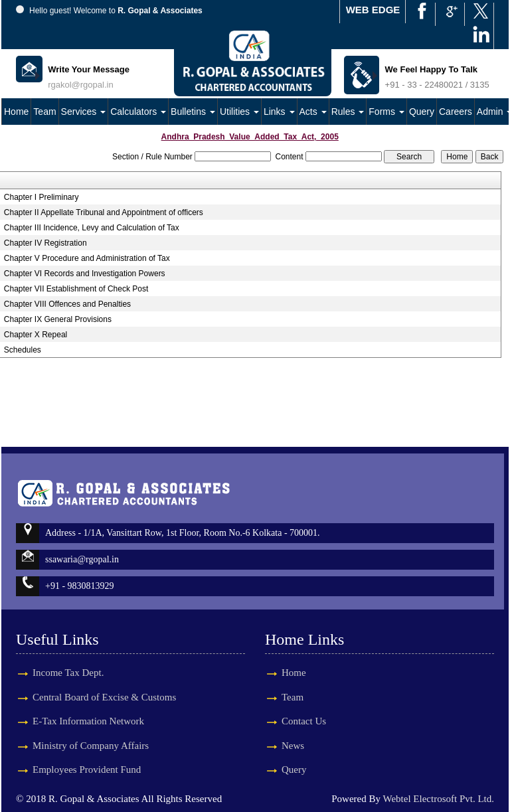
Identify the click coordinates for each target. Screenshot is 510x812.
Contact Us (292, 721)
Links (279, 112)
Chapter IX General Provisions (58, 319)
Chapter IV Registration (45, 243)
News (281, 746)
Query (422, 112)
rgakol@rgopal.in (80, 85)
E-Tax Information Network (88, 709)
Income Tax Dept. (68, 661)
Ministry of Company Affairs (91, 734)
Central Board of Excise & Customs (104, 685)
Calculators (138, 112)
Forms (386, 112)
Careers (456, 112)
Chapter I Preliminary (42, 197)
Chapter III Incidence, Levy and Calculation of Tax (92, 228)
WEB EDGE (373, 10)
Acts (313, 112)
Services (84, 112)
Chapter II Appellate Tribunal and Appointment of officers (104, 212)
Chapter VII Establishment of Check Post (76, 289)
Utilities (239, 112)
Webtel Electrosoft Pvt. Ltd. (438, 799)
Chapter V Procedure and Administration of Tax (87, 258)
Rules (348, 112)
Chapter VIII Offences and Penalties (67, 304)
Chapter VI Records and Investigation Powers (85, 274)
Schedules (23, 350)
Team (44, 112)
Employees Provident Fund (87, 758)
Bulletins (193, 112)
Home (16, 112)
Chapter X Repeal (36, 335)
